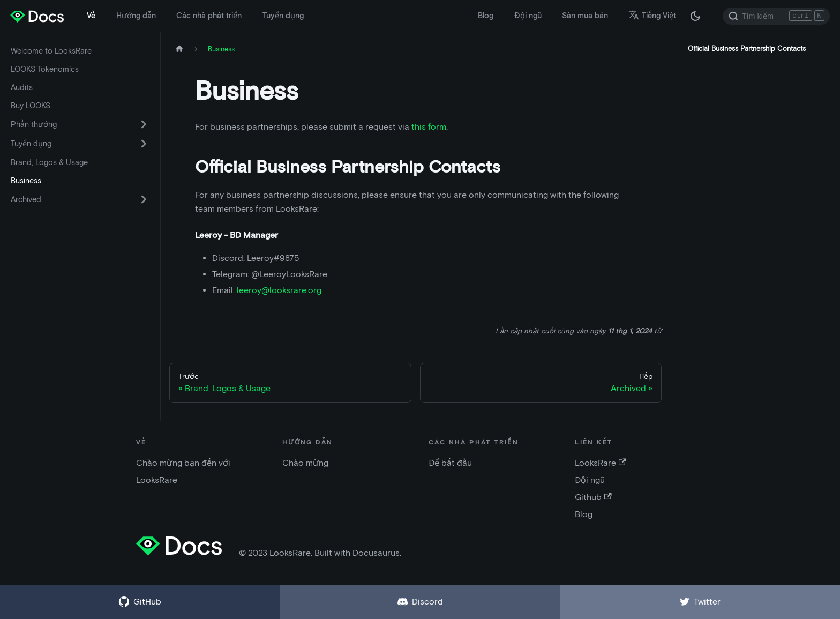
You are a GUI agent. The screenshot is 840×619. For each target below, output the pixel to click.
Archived (26, 199)
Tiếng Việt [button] (652, 16)
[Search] (776, 16)
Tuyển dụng (283, 16)
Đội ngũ (528, 16)
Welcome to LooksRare (51, 51)
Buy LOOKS (31, 106)
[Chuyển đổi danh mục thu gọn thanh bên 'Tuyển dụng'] (144, 144)
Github (593, 497)
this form (429, 127)
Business (26, 181)
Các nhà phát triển (209, 16)
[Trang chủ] (179, 49)
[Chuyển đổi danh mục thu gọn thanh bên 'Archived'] (144, 199)
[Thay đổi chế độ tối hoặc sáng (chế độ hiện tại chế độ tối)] (695, 16)
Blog (486, 16)
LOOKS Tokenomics (45, 69)
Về (91, 16)
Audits (22, 87)
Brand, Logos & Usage (49, 162)
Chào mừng (305, 463)
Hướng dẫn (136, 16)
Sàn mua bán (585, 16)
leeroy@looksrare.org (279, 290)
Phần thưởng (34, 124)
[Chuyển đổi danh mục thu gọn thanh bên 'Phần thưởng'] (144, 124)
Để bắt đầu (450, 463)
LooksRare (600, 463)
